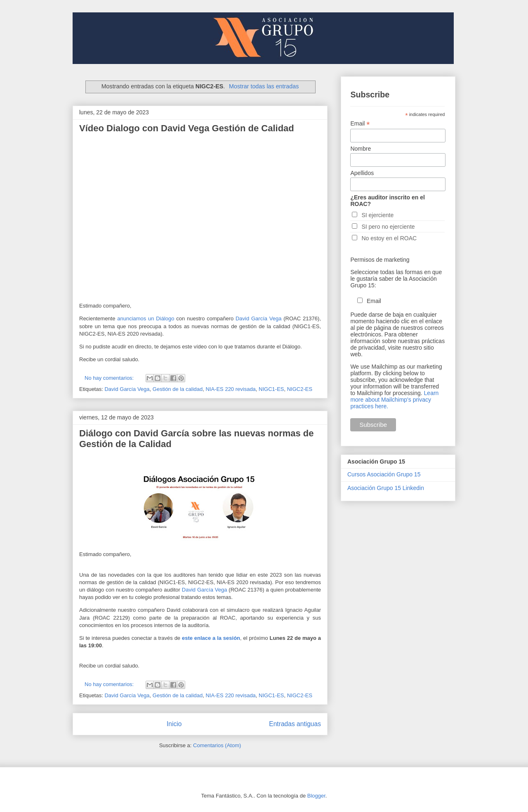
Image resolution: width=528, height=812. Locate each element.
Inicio (174, 724)
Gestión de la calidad (178, 389)
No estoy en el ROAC (389, 238)
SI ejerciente (377, 215)
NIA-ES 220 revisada (230, 389)
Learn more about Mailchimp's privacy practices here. (394, 400)
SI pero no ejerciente (388, 227)
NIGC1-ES (271, 389)
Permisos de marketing (380, 260)
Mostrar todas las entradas (264, 86)
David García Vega (258, 318)
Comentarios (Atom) (217, 745)
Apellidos (362, 173)
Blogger (316, 796)
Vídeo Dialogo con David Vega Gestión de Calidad (187, 128)
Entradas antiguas (295, 724)
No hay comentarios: (110, 378)
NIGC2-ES (300, 389)
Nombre (361, 149)
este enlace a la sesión (211, 638)
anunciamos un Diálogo (145, 318)
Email (360, 124)
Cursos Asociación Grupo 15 (384, 474)
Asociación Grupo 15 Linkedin (386, 488)
